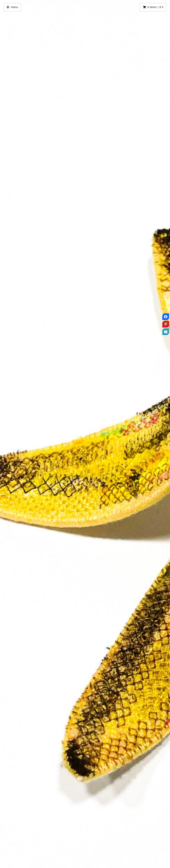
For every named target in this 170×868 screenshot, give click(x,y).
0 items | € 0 (155, 7)
